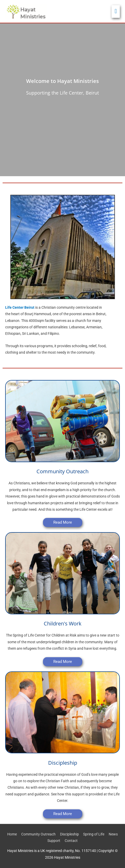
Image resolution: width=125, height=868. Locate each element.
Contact (71, 841)
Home (12, 834)
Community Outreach (38, 834)
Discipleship (69, 834)
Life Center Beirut (20, 307)
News (113, 834)
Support (54, 841)
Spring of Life (94, 834)
